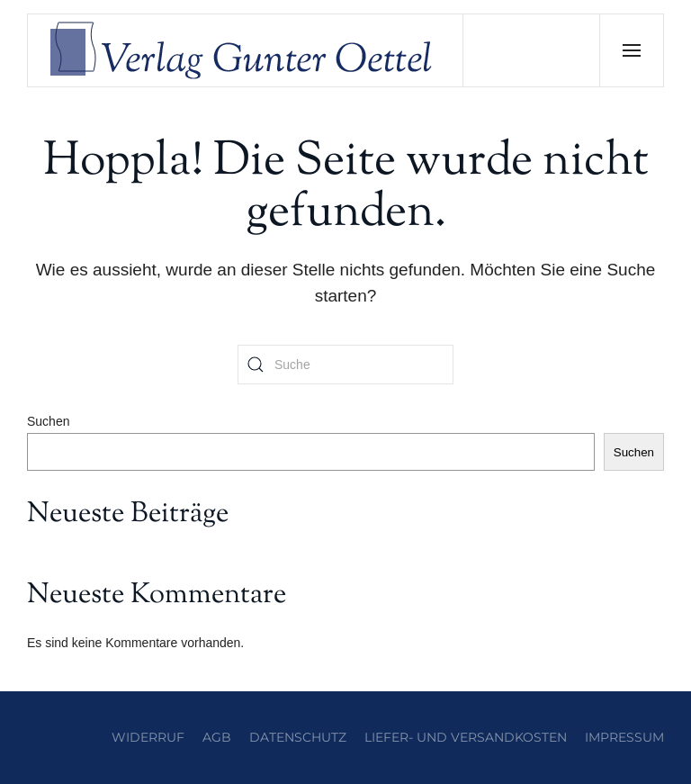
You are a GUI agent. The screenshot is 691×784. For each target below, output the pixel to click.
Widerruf (148, 737)
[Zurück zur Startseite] (246, 50)
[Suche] (345, 365)
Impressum (624, 737)
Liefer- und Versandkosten (466, 737)
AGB (217, 737)
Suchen (48, 421)
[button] (631, 50)
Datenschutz (298, 737)
